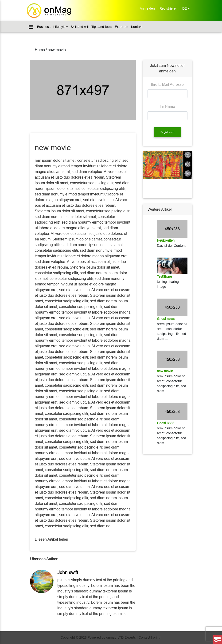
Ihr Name (167, 107)
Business (44, 27)
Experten (122, 27)
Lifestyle (61, 27)
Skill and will (80, 27)
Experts (130, 637)
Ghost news (166, 319)
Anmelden (148, 8)
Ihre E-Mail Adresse (167, 84)
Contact (144, 637)
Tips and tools (102, 27)
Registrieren (170, 8)
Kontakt (137, 27)
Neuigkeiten (166, 240)
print (156, 637)
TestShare (164, 277)
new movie (165, 371)
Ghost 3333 (166, 423)
